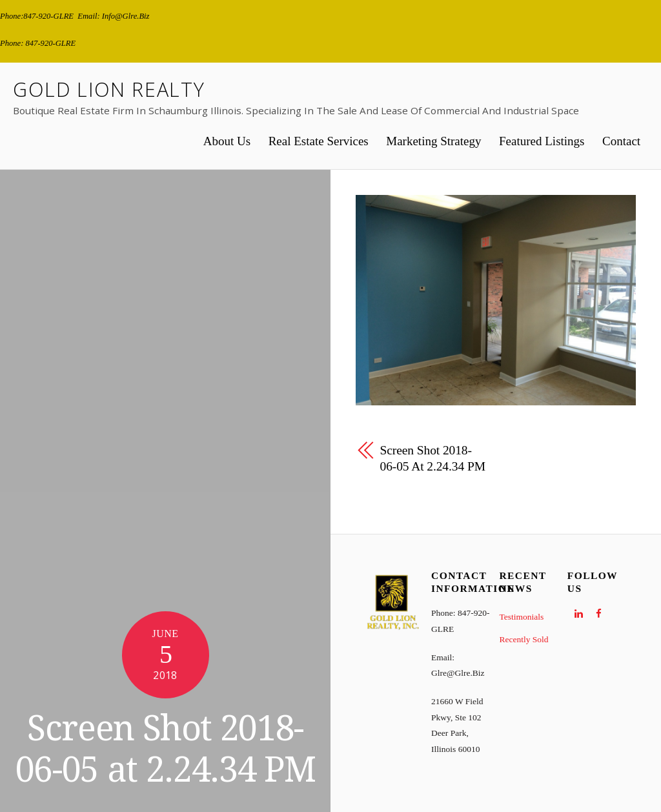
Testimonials (521, 617)
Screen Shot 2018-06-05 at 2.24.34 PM (165, 749)
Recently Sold (524, 639)
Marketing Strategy (433, 141)
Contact (621, 141)
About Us (227, 141)
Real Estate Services (319, 141)
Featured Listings (542, 141)
